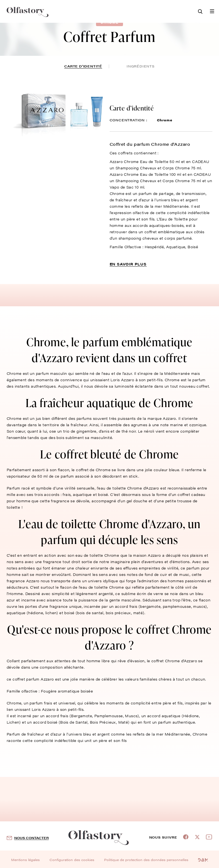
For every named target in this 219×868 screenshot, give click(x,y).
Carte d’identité (83, 66)
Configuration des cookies (72, 860)
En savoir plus (128, 264)
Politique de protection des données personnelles (146, 860)
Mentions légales (25, 860)
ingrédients (141, 66)
